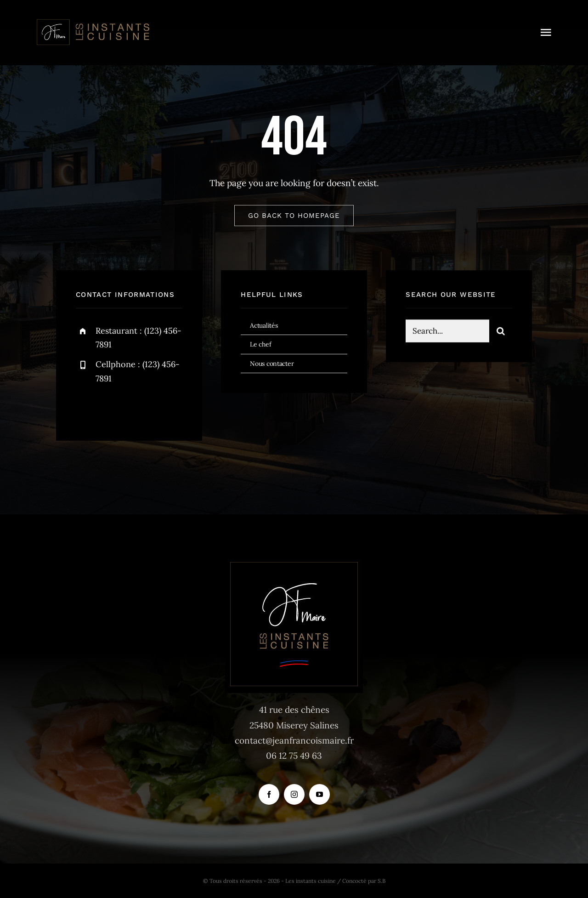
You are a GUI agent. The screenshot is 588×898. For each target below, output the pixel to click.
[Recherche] (501, 332)
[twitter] (111, 407)
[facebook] (86, 407)
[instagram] (137, 407)
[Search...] (447, 332)
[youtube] (319, 794)
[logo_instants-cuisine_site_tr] (92, 23)
